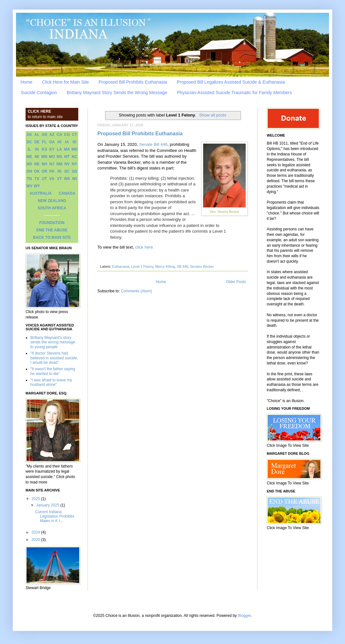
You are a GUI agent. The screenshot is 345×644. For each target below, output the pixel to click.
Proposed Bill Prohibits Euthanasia (133, 82)
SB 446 (182, 266)
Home (26, 82)
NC (75, 157)
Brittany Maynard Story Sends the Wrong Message (117, 93)
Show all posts (213, 115)
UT (44, 179)
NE (37, 164)
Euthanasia (121, 266)
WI (75, 179)
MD (75, 149)
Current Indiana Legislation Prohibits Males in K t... (55, 517)
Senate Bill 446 (153, 144)
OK (37, 171)
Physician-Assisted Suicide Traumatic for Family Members (234, 93)
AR (44, 135)
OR (44, 171)
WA (67, 179)
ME (29, 157)
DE (37, 142)
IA (67, 142)
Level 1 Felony (142, 266)
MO (52, 157)
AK (29, 135)
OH (29, 171)
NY (75, 164)
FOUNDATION (52, 223)
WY (37, 186)
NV (67, 164)
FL (45, 142)
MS (59, 157)
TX (37, 179)
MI (37, 157)
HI (59, 142)
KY (52, 149)
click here (144, 247)
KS (45, 149)
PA (52, 171)
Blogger (245, 616)
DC (29, 142)
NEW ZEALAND (52, 201)
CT (74, 135)
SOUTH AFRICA (52, 208)
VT (59, 179)
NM (60, 164)
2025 (36, 499)
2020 (36, 540)
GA (52, 142)
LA (59, 149)
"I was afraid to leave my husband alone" (51, 382)
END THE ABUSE (52, 230)
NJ (52, 164)
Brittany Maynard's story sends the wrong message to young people (53, 342)
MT (67, 157)
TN (29, 179)
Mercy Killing (165, 266)
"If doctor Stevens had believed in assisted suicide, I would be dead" (54, 358)
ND (29, 164)
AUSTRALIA (40, 193)
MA (67, 149)
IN (37, 149)
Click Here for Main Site (65, 82)
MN (45, 157)
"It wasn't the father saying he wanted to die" (53, 371)
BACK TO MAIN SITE (52, 237)
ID (74, 142)
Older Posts (236, 282)
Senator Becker (202, 266)
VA (52, 179)
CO (67, 135)
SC (67, 171)
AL (37, 135)
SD (75, 171)
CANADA (67, 193)
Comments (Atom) (136, 291)
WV (29, 186)
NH (44, 164)
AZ (52, 135)
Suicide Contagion (39, 93)
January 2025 (48, 505)
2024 (36, 532)
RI (59, 171)
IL (29, 149)
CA (59, 135)
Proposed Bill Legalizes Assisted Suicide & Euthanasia (231, 82)
